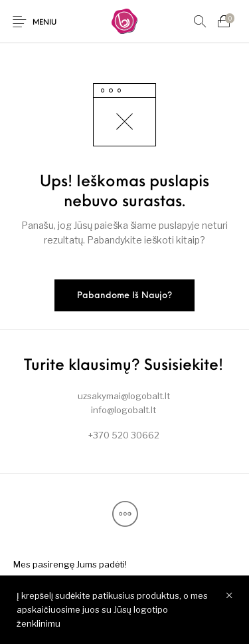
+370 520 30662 (124, 435)
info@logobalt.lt (124, 410)
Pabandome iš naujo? (124, 296)
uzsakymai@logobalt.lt (124, 396)
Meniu (44, 23)
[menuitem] (70, 564)
